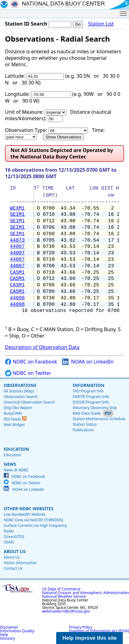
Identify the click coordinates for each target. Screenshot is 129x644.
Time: (98, 130)
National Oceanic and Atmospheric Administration (85, 593)
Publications (83, 430)
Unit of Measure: (24, 112)
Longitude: (17, 94)
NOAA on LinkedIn (88, 362)
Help (4, 635)
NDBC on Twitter (28, 373)
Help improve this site (89, 638)
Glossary (7, 638)
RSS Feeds (15, 419)
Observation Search (21, 397)
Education (16, 449)
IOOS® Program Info (91, 402)
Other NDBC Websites (29, 509)
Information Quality (17, 631)
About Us (15, 551)
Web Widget (14, 425)
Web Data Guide (87, 413)
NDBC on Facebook (31, 362)
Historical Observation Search (29, 402)
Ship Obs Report (18, 408)
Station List (101, 24)
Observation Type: (26, 130)
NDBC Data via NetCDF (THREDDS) (33, 520)
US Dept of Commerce (61, 589)
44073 (17, 240)
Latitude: (15, 76)
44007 (17, 247)
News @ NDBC (16, 470)
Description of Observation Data (42, 347)
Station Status (85, 424)
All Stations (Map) (19, 391)
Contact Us (13, 568)
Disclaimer (9, 627)
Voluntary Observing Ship (95, 408)
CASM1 (17, 273)
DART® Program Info (91, 397)
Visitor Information (20, 563)
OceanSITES (14, 537)
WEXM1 (17, 208)
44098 (17, 298)
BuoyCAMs (13, 413)
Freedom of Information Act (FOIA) (99, 631)
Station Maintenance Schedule (99, 419)
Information (88, 385)
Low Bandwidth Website (25, 514)
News (10, 464)
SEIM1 (17, 215)
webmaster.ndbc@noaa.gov (66, 611)
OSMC (9, 542)
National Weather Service (64, 596)
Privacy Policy (81, 627)
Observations (20, 385)
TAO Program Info (88, 391)
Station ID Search (26, 24)
